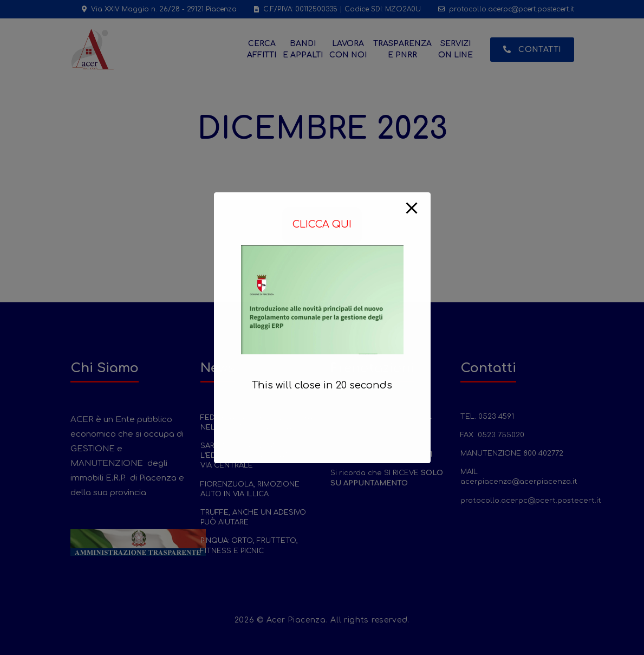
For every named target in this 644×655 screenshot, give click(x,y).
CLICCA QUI (322, 224)
